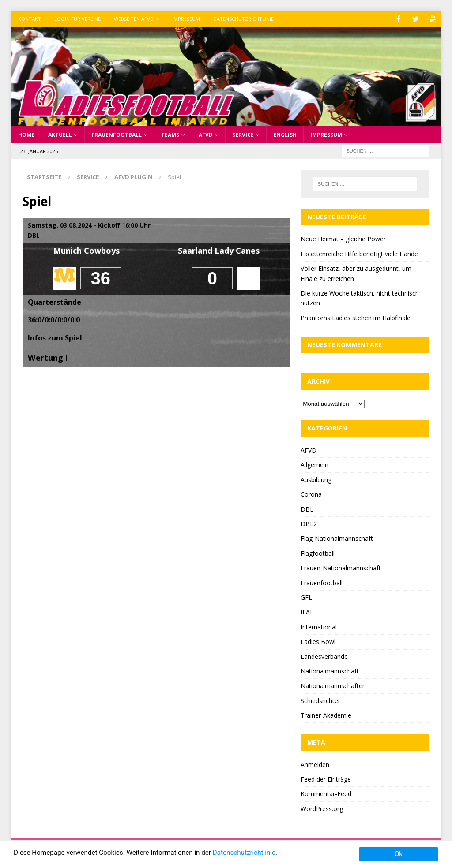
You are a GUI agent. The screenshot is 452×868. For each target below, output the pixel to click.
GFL (306, 597)
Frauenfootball (117, 134)
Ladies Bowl (318, 642)
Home (26, 134)
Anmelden (315, 764)
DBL (307, 509)
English (285, 134)
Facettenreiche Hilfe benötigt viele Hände (359, 253)
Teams (170, 134)
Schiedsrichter (320, 700)
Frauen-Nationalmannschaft (341, 568)
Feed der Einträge (326, 779)
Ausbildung (316, 479)
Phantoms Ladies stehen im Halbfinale (356, 317)
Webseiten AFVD (134, 19)
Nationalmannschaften (333, 686)
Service (243, 134)
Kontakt (30, 19)
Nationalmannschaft (330, 671)
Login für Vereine (77, 19)
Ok (399, 854)
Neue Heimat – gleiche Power (343, 239)
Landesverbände (324, 656)
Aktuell (60, 134)
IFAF (307, 612)
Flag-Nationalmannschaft (337, 538)
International (319, 627)
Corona (311, 494)
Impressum (186, 19)
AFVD (206, 134)
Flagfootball (318, 553)
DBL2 (309, 523)
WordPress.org (322, 808)
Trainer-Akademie (326, 715)
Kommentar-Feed (326, 794)
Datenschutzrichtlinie (243, 19)
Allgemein (315, 465)
